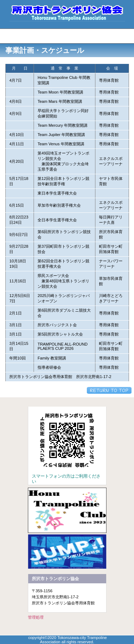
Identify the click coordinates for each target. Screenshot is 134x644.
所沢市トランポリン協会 (67, 12)
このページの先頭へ (109, 390)
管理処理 (36, 617)
